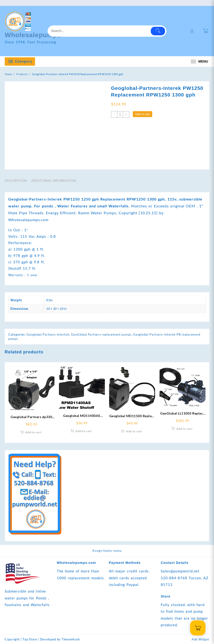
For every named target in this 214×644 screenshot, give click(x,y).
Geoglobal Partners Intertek (48, 335)
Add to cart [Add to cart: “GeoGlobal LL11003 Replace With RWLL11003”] (185, 429)
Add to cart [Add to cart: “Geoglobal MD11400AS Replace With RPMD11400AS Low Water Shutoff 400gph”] (84, 431)
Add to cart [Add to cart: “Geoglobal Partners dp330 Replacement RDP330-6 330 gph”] (33, 432)
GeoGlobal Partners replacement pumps (101, 335)
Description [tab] (16, 181)
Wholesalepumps (35, 35)
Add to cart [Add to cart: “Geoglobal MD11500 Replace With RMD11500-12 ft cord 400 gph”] (134, 431)
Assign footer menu (107, 551)
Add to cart (143, 114)
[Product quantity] (120, 114)
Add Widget (200, 639)
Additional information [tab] (54, 181)
